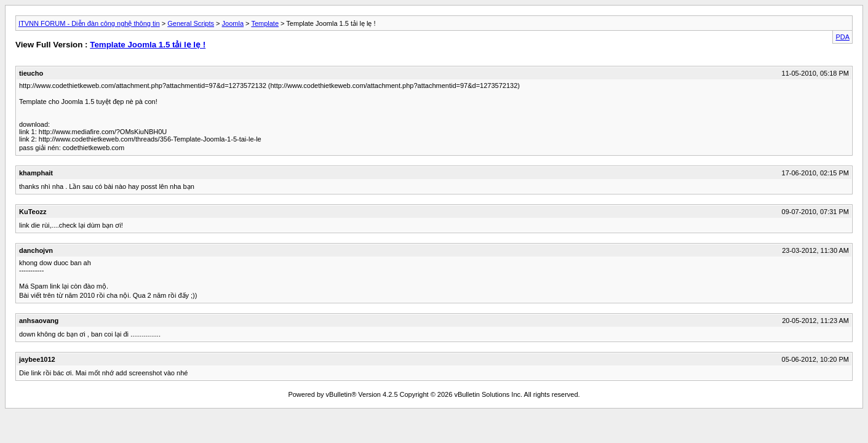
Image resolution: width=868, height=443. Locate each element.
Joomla (233, 23)
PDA (842, 37)
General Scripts (191, 23)
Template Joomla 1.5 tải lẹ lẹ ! (148, 45)
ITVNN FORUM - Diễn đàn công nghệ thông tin (89, 23)
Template (265, 23)
